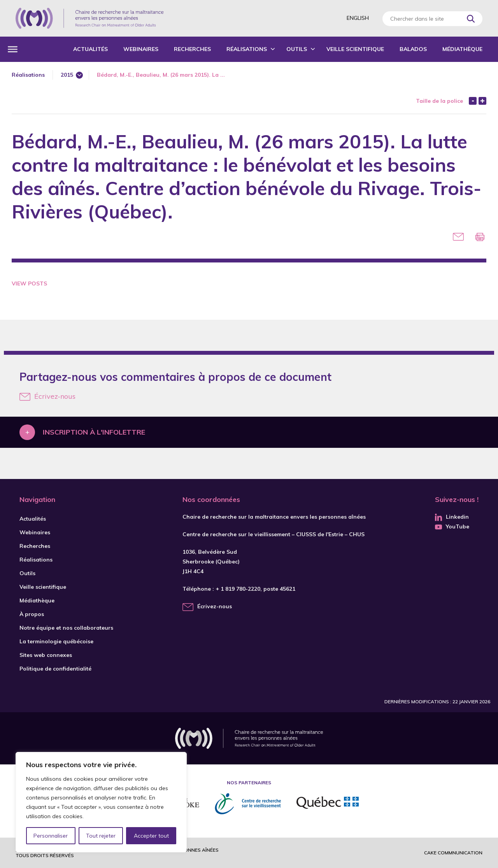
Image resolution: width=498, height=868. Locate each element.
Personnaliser (51, 836)
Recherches (192, 49)
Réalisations (247, 49)
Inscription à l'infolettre (94, 432)
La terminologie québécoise (56, 641)
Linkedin (452, 517)
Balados (413, 49)
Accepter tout (151, 836)
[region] (101, 802)
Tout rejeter (101, 836)
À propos (32, 614)
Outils (297, 49)
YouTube (452, 526)
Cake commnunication (453, 853)
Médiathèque (462, 49)
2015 (67, 75)
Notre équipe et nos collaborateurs (66, 628)
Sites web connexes (46, 655)
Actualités (90, 49)
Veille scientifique (355, 49)
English (358, 18)
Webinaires (141, 49)
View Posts (29, 283)
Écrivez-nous (47, 396)
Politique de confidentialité (55, 669)
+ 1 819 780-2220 (238, 589)
